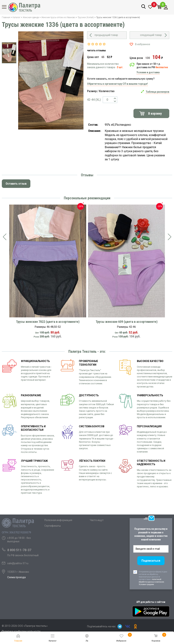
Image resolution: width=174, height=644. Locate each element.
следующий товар (151, 35)
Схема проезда (16, 577)
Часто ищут (97, 520)
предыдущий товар (106, 35)
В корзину (155, 113)
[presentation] (5, 237)
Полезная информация (58, 520)
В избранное (143, 44)
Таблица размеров (157, 92)
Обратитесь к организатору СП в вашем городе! (117, 84)
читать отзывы (96, 50)
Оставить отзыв (16, 184)
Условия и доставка (148, 72)
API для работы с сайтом (151, 602)
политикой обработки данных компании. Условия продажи (152, 582)
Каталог (6, 7)
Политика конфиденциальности (21, 631)
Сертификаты (53, 526)
